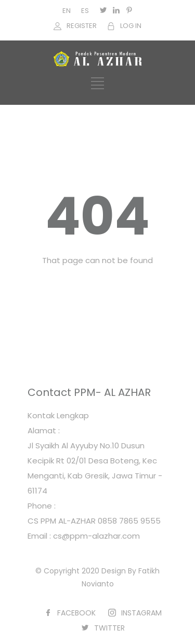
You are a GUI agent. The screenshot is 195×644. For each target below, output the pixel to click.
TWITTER (109, 628)
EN (67, 11)
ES (85, 11)
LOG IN (131, 26)
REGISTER (82, 26)
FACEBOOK (76, 613)
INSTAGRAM (141, 613)
